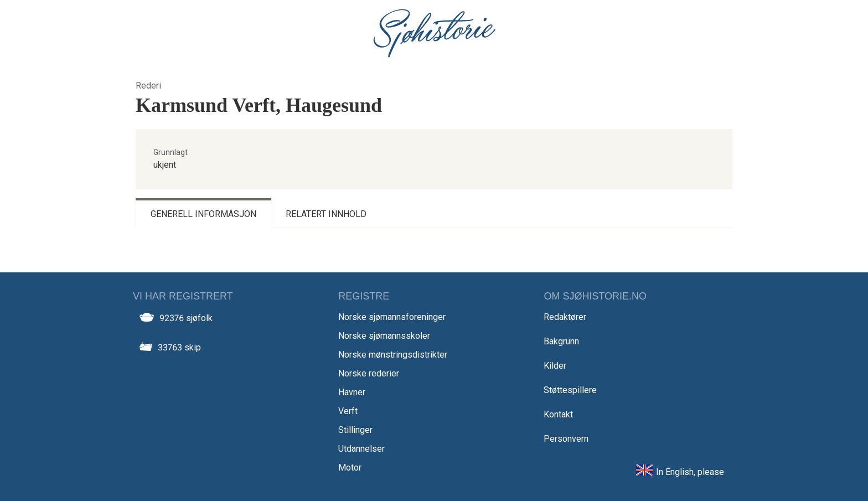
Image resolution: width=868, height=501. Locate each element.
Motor (350, 468)
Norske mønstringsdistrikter (393, 355)
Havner (352, 392)
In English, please (690, 472)
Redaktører (565, 317)
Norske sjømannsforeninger (392, 317)
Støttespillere (570, 390)
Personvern (566, 439)
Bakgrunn (561, 341)
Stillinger (355, 430)
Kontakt (558, 414)
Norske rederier (369, 373)
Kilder (555, 366)
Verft (348, 411)
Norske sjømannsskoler (384, 336)
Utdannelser (361, 449)
